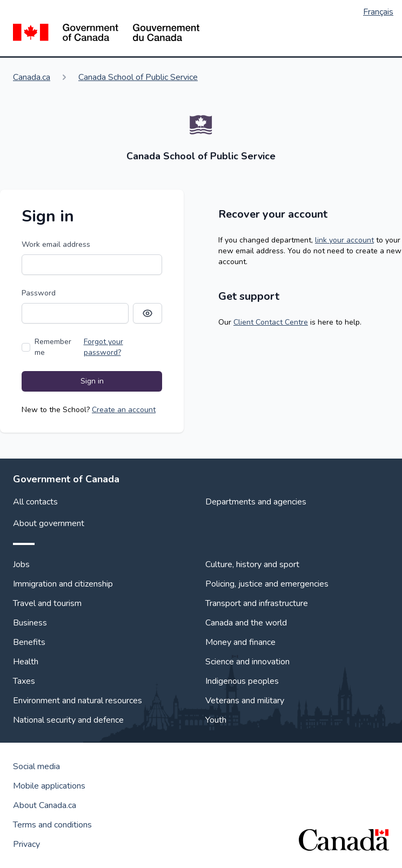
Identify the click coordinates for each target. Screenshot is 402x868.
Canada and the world (246, 623)
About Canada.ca (45, 805)
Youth (216, 720)
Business (30, 623)
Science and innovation (247, 662)
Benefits (29, 642)
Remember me (53, 347)
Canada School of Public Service (138, 77)
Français (378, 12)
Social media (36, 766)
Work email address (56, 244)
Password (39, 293)
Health (26, 662)
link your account (344, 240)
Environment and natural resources (78, 701)
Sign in (92, 381)
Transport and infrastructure (257, 603)
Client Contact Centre (271, 322)
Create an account (124, 410)
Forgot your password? (103, 347)
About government (49, 523)
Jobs (21, 564)
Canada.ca (32, 77)
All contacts (35, 502)
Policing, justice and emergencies (267, 584)
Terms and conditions (52, 825)
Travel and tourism (47, 603)
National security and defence (68, 720)
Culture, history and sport (252, 564)
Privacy (26, 844)
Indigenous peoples (242, 681)
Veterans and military (245, 701)
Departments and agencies (256, 502)
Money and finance (240, 642)
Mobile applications (49, 786)
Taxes (24, 681)
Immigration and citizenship (63, 584)
